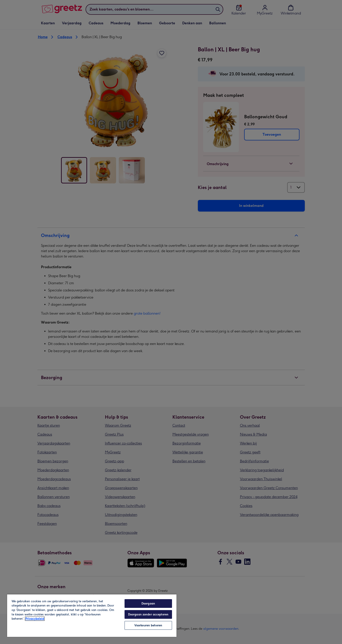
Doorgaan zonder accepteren (148, 614)
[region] (92, 615)
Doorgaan (148, 603)
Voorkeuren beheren (148, 625)
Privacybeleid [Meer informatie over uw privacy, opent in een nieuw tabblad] (35, 619)
